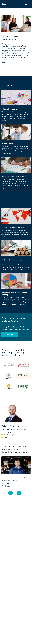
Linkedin (5, 437)
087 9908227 (7, 432)
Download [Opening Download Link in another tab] (10, 335)
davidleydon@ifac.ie (9, 435)
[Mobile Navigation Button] (26, 4)
